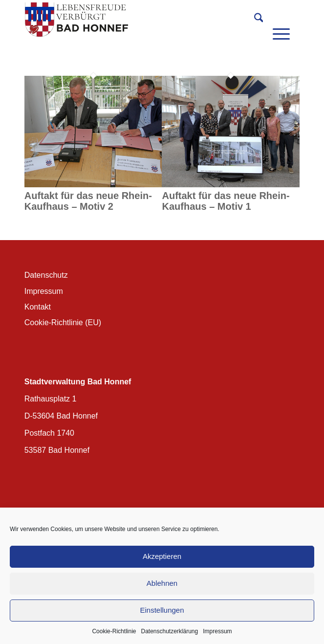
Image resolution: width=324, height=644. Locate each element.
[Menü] (281, 20)
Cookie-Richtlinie (114, 631)
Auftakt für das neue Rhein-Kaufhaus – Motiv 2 (88, 201)
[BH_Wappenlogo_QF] (135, 20)
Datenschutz (46, 275)
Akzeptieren (162, 556)
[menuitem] (254, 20)
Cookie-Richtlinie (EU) (63, 322)
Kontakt (38, 307)
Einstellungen (162, 610)
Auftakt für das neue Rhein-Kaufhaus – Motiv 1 (226, 201)
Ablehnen (162, 583)
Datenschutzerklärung (169, 631)
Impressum (217, 631)
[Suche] (254, 20)
